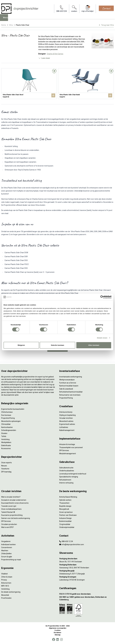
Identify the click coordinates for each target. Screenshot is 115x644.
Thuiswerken (64, 503)
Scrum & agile (7, 557)
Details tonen (102, 338)
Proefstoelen (6, 598)
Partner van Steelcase (68, 515)
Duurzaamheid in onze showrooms (15, 503)
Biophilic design (65, 506)
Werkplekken (6, 442)
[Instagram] (61, 640)
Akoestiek (5, 595)
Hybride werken (65, 500)
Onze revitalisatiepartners (11, 509)
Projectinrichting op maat (11, 560)
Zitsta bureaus (7, 412)
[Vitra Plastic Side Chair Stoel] (29, 84)
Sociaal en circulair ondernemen (14, 500)
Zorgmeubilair (65, 524)
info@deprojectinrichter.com (72, 544)
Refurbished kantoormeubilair (71, 392)
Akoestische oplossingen (11, 421)
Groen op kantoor (66, 512)
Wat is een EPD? (7, 527)
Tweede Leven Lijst (9, 506)
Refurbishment (65, 480)
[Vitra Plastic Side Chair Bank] (86, 84)
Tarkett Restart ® (8, 512)
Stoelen (4, 433)
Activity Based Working (68, 497)
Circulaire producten (9, 524)
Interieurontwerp (66, 412)
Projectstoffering (8, 418)
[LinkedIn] (57, 640)
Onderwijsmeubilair (67, 527)
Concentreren (7, 547)
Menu (6, 19)
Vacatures (5, 469)
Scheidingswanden (9, 430)
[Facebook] (54, 640)
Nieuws (4, 466)
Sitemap (57, 635)
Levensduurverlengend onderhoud (73, 474)
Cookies (58, 630)
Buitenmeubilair (65, 521)
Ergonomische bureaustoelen (13, 409)
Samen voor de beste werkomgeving (16, 518)
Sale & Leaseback (66, 389)
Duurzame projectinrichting (12, 515)
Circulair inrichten (66, 418)
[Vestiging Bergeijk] (87, 571)
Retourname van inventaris (70, 395)
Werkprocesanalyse (67, 380)
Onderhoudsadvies (67, 471)
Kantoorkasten (7, 427)
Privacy (4, 580)
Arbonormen (6, 583)
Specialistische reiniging (69, 477)
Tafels (4, 436)
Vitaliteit (4, 574)
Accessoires (6, 448)
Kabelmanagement (67, 430)
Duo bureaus (6, 415)
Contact (106, 8)
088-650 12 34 (66, 541)
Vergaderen (6, 541)
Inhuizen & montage (67, 444)
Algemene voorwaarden (58, 628)
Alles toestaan (94, 345)
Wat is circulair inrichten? (11, 497)
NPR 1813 (5, 586)
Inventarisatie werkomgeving (71, 377)
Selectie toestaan (57, 345)
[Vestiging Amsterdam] (87, 559)
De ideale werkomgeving (11, 592)
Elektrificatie (6, 445)
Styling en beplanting (67, 415)
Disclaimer (57, 633)
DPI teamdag (6, 472)
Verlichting (5, 439)
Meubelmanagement (68, 454)
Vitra (11, 25)
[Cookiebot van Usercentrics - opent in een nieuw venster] (101, 297)
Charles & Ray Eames (55, 54)
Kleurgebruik (64, 509)
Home (4, 25)
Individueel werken (8, 544)
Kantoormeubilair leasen (69, 386)
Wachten (5, 551)
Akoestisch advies (66, 421)
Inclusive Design (65, 518)
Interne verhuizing (66, 483)
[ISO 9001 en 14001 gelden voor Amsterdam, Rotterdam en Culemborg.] (87, 598)
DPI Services (64, 450)
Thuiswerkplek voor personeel (71, 447)
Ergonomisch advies (67, 424)
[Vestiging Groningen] (87, 577)
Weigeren (21, 345)
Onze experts (6, 463)
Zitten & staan (7, 577)
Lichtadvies (64, 427)
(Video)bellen (6, 554)
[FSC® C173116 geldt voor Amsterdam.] (87, 594)
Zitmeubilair (6, 424)
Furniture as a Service (68, 383)
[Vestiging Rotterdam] (87, 565)
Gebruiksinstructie (66, 468)
